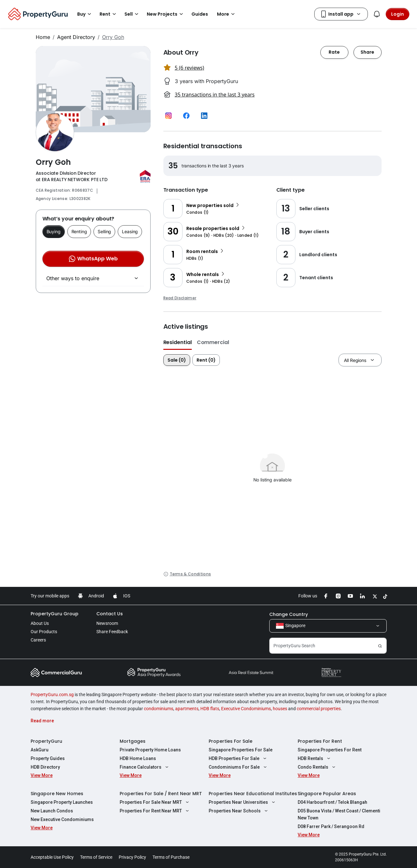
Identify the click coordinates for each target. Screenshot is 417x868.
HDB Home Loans (138, 758)
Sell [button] (132, 14)
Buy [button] (85, 14)
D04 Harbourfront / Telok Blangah (332, 802)
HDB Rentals (315, 758)
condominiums (159, 709)
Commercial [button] (213, 342)
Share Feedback (112, 632)
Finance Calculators (145, 767)
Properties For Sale (231, 741)
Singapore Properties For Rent (330, 750)
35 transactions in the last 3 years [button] (215, 95)
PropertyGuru (46, 741)
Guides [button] (200, 14)
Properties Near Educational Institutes (253, 794)
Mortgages (133, 741)
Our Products (44, 632)
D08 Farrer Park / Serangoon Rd (331, 826)
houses (280, 709)
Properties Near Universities (243, 802)
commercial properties (319, 709)
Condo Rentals (317, 767)
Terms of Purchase (171, 857)
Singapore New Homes (57, 794)
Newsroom (107, 623)
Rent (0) (206, 360)
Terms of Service (96, 857)
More (227, 14)
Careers (38, 640)
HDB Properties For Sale (238, 758)
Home (43, 37)
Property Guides (48, 758)
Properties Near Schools (239, 811)
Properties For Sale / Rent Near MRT (161, 794)
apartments (187, 709)
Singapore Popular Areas (327, 794)
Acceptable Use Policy (52, 857)
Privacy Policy (132, 857)
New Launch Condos (52, 811)
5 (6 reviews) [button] (190, 68)
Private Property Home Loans (150, 750)
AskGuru (40, 750)
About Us (40, 623)
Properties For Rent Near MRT (155, 811)
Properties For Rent (320, 741)
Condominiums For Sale (239, 767)
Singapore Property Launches (62, 802)
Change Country (289, 614)
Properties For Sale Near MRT (155, 802)
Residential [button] (178, 342)
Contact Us (110, 614)
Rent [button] (109, 14)
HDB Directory (45, 767)
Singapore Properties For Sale (241, 750)
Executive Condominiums (246, 709)
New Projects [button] (166, 14)
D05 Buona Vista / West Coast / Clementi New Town (339, 814)
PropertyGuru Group (55, 614)
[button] (168, 116)
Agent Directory (76, 37)
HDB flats (210, 709)
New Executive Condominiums (62, 819)
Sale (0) (177, 360)
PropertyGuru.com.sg (52, 695)
